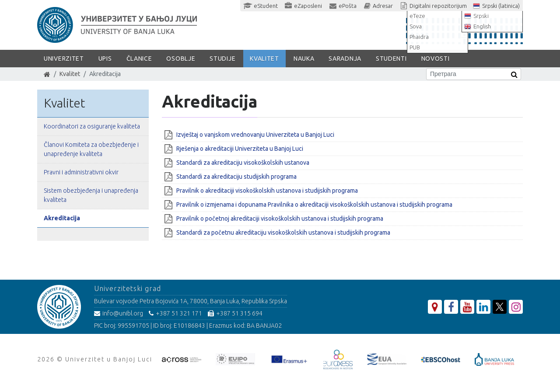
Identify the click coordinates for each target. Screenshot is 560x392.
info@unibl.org (119, 313)
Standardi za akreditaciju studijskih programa (236, 177)
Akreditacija (62, 218)
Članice (139, 59)
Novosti (436, 59)
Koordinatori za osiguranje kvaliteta (92, 126)
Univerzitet (64, 59)
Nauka (304, 59)
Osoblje (181, 59)
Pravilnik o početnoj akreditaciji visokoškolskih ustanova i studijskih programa (280, 219)
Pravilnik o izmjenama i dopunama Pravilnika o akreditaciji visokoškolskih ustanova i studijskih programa (314, 205)
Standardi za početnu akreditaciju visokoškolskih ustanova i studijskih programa (283, 232)
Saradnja (345, 59)
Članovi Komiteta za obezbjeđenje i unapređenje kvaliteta (91, 149)
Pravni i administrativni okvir (81, 172)
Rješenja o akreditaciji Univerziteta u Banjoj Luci (240, 149)
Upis (105, 59)
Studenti (391, 59)
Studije (222, 59)
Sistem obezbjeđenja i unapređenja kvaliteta (91, 195)
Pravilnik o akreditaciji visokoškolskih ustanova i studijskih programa (267, 191)
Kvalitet (264, 59)
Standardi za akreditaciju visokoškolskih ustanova (243, 163)
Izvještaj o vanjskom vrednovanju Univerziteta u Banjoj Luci (255, 135)
